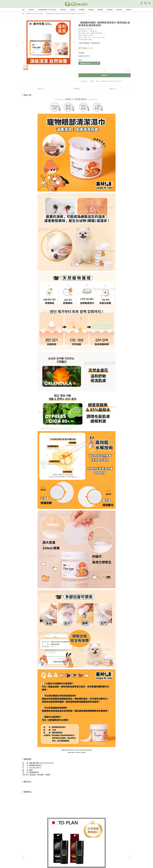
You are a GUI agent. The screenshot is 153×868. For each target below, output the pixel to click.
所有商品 (31, 10)
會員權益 (25, 847)
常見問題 (41, 847)
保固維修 (129, 10)
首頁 (23, 10)
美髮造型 (63, 10)
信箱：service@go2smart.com (32, 856)
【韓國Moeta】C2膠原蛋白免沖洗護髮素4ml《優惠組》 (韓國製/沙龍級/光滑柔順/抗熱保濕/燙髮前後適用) (63, 826)
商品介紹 (40, 89)
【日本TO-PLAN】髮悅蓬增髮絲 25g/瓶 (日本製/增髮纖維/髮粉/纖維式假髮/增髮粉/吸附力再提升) (37, 826)
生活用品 (72, 10)
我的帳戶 (33, 847)
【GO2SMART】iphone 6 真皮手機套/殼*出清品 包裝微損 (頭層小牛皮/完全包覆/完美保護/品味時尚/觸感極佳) (90, 826)
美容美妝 (91, 10)
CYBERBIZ (68, 863)
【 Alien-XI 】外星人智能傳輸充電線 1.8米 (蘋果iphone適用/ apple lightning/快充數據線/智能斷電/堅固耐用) (116, 826)
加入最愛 (83, 81)
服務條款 (56, 847)
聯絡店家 (105, 75)
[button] (73, 42)
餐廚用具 (101, 10)
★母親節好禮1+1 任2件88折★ (47, 10)
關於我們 (119, 10)
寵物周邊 (82, 10)
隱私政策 (48, 847)
